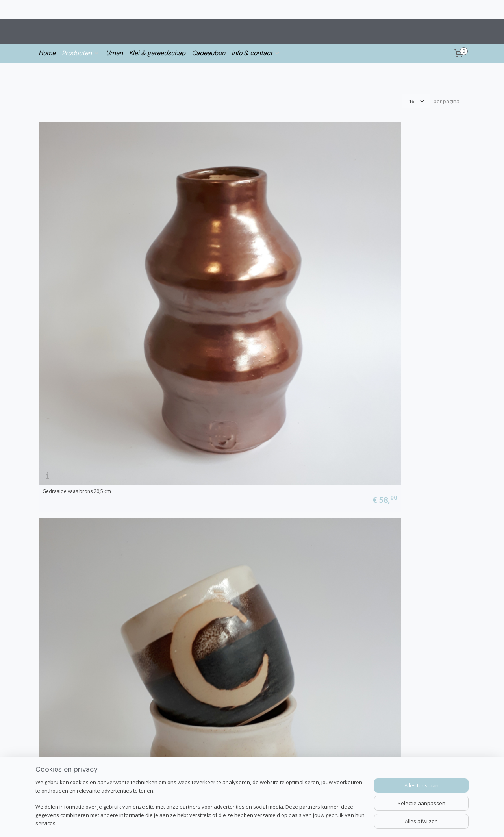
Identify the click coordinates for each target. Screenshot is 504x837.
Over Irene (52, 763)
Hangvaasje (380, 231)
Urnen (114, 53)
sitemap (241, 823)
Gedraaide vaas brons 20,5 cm (77, 231)
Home (47, 53)
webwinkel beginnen (288, 823)
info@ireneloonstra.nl (66, 754)
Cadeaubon (208, 53)
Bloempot (54, 367)
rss (258, 823)
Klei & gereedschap (157, 53)
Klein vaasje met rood (392, 502)
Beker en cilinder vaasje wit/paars (296, 231)
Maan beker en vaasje (175, 231)
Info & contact (256, 53)
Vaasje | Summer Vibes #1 (288, 638)
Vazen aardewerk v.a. (391, 367)
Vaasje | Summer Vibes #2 (397, 638)
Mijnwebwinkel (357, 823)
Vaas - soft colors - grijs (69, 502)
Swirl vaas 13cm (168, 638)
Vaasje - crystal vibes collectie (184, 367)
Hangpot (161, 502)
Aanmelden (319, 772)
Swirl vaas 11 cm (61, 638)
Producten (81, 53)
